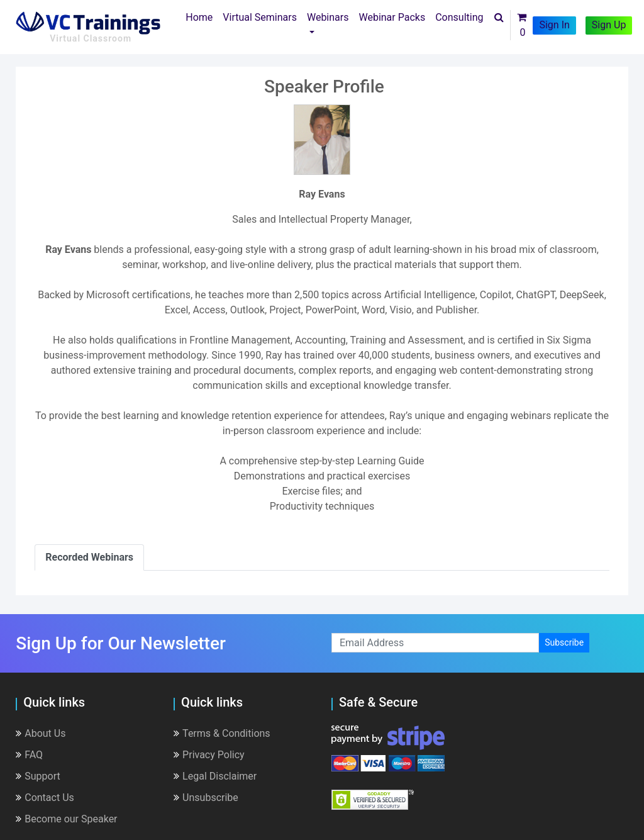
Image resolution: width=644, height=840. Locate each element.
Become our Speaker (66, 819)
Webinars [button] (328, 17)
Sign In (554, 25)
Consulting (459, 17)
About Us (41, 733)
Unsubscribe (206, 798)
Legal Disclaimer (215, 776)
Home (202, 16)
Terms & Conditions (222, 733)
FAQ (29, 755)
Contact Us (45, 798)
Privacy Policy (209, 755)
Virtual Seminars (260, 17)
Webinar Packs (392, 17)
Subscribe (564, 642)
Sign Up (609, 25)
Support (38, 776)
